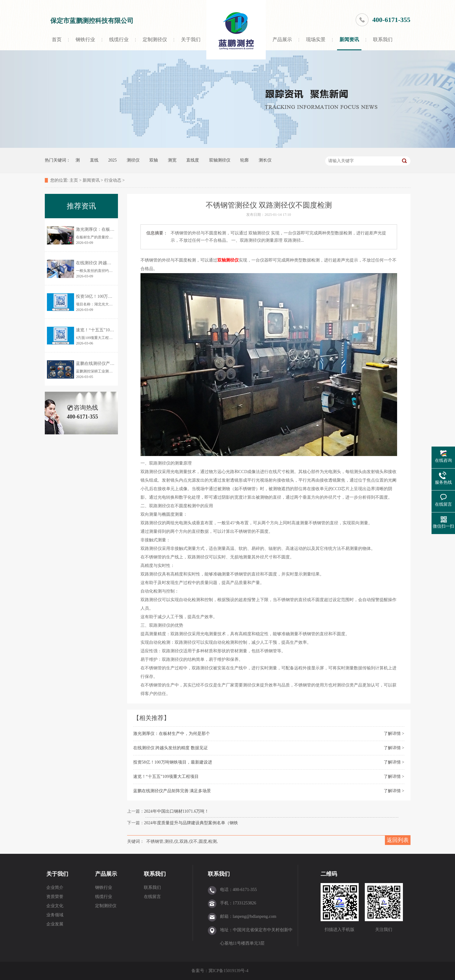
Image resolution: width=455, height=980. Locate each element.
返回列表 (398, 840)
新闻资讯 (349, 39)
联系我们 (383, 39)
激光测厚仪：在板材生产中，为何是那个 (172, 734)
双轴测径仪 (220, 160)
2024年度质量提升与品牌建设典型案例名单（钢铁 (191, 823)
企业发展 (55, 924)
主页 (74, 180)
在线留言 (152, 897)
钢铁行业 (85, 39)
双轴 (154, 160)
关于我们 (191, 39)
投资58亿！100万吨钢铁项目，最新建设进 (173, 762)
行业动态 (113, 180)
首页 (57, 39)
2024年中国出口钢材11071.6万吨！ (177, 811)
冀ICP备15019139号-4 (229, 971)
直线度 (193, 160)
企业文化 (55, 906)
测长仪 (265, 160)
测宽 (172, 160)
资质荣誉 (55, 897)
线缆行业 (119, 39)
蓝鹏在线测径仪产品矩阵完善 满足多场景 (172, 791)
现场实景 (316, 39)
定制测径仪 (155, 39)
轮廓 (244, 160)
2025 (112, 160)
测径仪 (133, 160)
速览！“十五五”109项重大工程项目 (166, 777)
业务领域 (55, 915)
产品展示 (282, 39)
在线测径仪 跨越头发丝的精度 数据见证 (171, 748)
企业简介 (55, 887)
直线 (94, 160)
